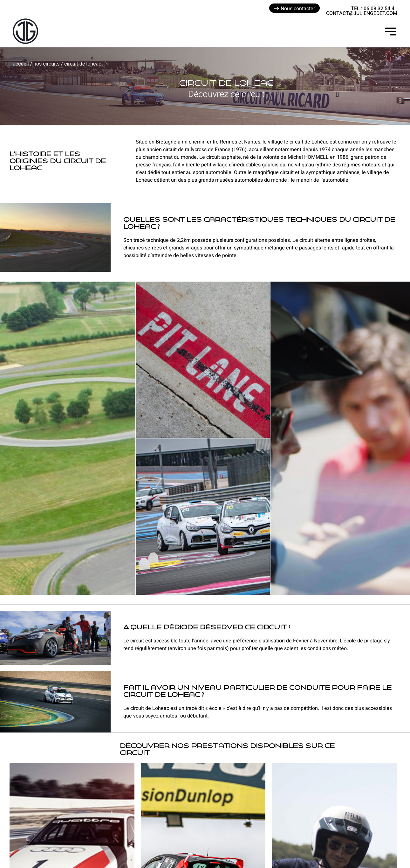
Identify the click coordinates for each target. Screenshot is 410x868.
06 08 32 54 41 (380, 9)
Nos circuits (46, 64)
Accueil (21, 64)
